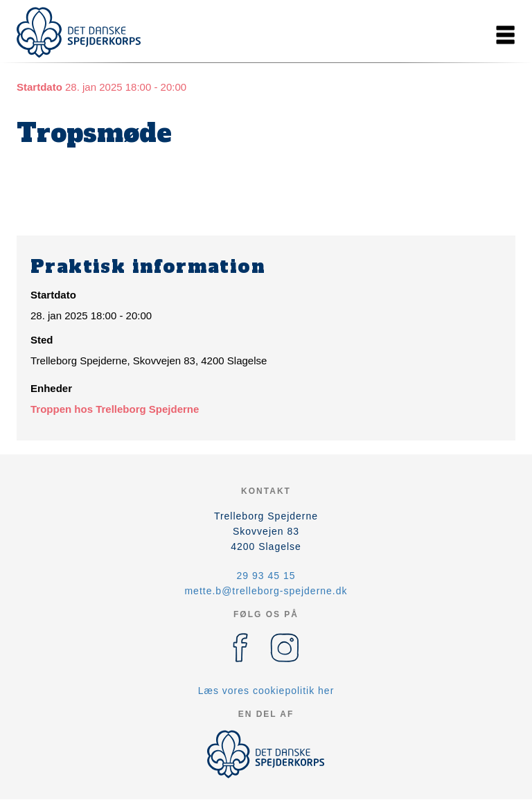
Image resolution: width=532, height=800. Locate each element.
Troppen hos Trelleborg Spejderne (115, 409)
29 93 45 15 (266, 576)
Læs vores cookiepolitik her (266, 691)
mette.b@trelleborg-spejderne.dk (266, 591)
